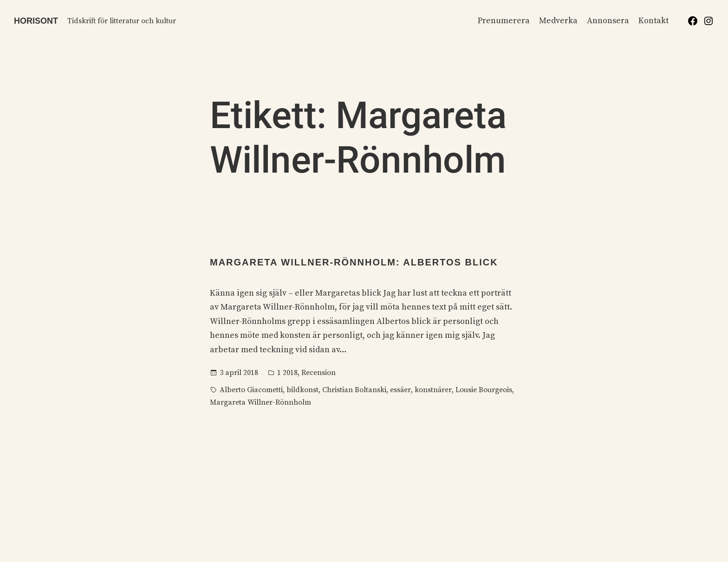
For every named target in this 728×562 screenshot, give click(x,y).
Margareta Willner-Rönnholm (260, 402)
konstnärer (433, 390)
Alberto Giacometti (251, 390)
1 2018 (287, 373)
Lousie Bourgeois (484, 390)
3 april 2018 (239, 373)
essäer (400, 390)
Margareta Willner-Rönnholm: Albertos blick (354, 262)
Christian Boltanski (354, 390)
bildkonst (302, 390)
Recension (318, 373)
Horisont (36, 21)
